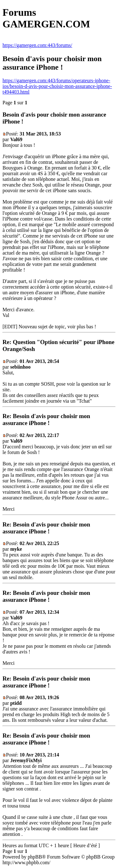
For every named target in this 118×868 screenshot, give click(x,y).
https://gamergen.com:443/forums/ (37, 45)
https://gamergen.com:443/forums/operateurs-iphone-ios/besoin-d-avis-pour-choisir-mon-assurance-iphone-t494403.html (57, 86)
